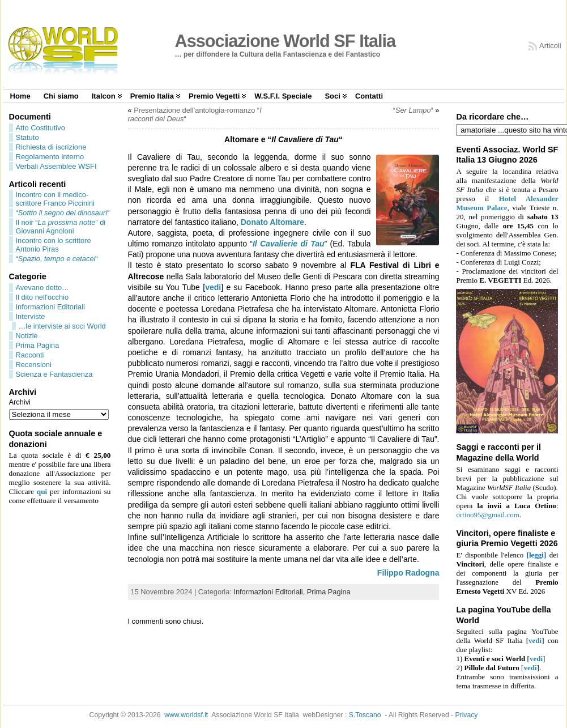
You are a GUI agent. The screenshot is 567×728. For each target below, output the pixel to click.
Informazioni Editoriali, (270, 592)
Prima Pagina (38, 345)
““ (63, 213)
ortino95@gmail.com (487, 515)
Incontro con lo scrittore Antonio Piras (54, 245)
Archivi (20, 402)
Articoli (550, 46)
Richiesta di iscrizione (51, 147)
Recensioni (34, 365)
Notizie (27, 336)
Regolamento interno (50, 157)
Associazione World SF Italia (285, 41)
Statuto (27, 137)
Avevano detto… (42, 288)
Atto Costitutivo (40, 128)
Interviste (31, 316)
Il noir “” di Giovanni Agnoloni (61, 227)
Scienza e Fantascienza (54, 374)
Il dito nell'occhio (42, 297)
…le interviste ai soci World (62, 326)
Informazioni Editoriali (50, 307)
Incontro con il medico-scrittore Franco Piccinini (55, 199)
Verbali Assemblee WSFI (56, 166)
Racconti (30, 355)
